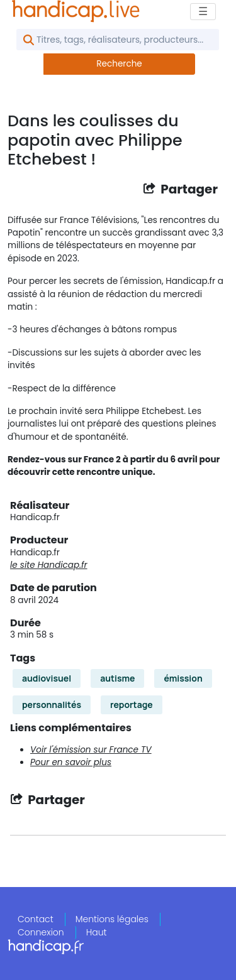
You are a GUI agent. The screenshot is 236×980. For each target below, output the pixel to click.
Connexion (41, 932)
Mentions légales (112, 919)
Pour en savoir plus (71, 762)
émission (183, 678)
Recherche (119, 64)
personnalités (52, 705)
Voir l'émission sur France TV (91, 750)
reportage (132, 705)
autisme (117, 678)
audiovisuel (47, 678)
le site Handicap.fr (49, 565)
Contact (36, 919)
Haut (97, 932)
